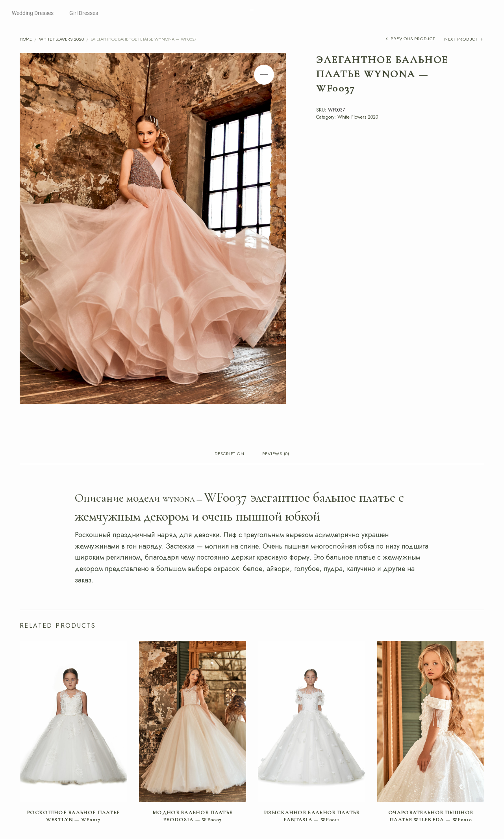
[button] (264, 75)
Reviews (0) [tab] (276, 454)
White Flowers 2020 (61, 39)
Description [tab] (229, 454)
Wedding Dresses (33, 13)
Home (26, 39)
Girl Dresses (84, 13)
